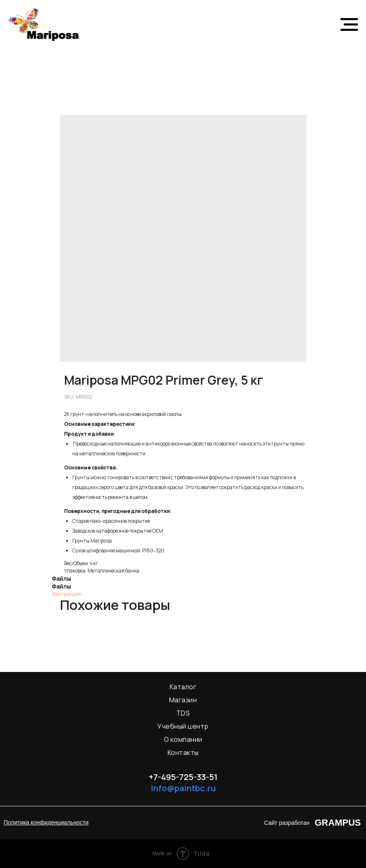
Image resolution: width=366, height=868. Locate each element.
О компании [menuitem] (183, 739)
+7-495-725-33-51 (183, 777)
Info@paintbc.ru (183, 788)
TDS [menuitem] (183, 713)
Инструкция (66, 594)
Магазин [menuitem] (183, 700)
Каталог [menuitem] (183, 687)
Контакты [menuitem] (183, 753)
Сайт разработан (287, 823)
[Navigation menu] (349, 25)
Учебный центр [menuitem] (183, 726)
